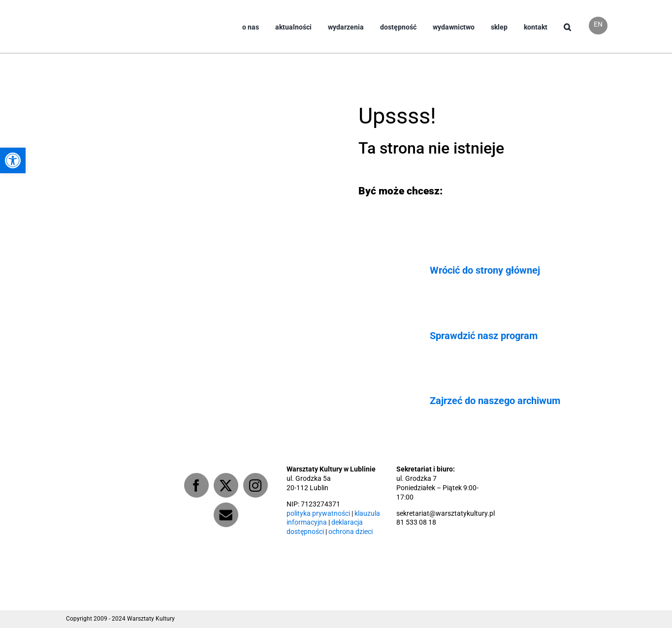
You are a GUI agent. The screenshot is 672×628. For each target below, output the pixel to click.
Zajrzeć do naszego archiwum (495, 401)
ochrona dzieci (351, 532)
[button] (567, 35)
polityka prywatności (318, 514)
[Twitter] (226, 485)
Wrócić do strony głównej (485, 270)
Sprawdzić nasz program (484, 336)
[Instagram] (256, 485)
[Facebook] (196, 485)
